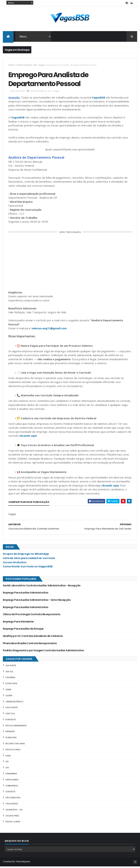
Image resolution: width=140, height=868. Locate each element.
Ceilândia (10, 679)
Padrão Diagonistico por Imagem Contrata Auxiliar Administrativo (43, 652)
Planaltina (11, 739)
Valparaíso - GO (14, 811)
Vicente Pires (12, 817)
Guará (9, 697)
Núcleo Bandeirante (16, 727)
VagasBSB (98, 99)
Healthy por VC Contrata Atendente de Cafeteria (33, 638)
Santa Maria (12, 781)
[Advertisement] (70, 263)
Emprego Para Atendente (18, 623)
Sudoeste (10, 793)
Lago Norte (12, 709)
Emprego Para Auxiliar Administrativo (26, 594)
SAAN (8, 757)
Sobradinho (12, 787)
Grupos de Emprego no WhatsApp (26, 555)
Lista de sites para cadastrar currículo (29, 560)
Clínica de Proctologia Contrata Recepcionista (32, 616)
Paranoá (10, 733)
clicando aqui (28, 437)
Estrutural (11, 685)
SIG (7, 769)
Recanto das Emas (15, 745)
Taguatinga (12, 805)
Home (11, 66)
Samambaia (11, 775)
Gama (8, 691)
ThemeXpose (23, 863)
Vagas (42, 66)
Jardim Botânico (14, 703)
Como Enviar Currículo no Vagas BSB (28, 568)
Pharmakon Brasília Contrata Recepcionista (30, 645)
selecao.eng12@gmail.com (49, 330)
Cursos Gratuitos (15, 564)
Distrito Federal (24, 66)
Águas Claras (13, 823)
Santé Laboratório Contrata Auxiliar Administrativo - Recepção (42, 587)
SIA (35, 66)
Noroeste (11, 721)
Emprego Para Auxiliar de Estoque (23, 630)
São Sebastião (13, 799)
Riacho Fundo (13, 751)
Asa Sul (9, 673)
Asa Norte (11, 667)
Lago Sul (10, 715)
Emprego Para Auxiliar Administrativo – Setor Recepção (37, 601)
